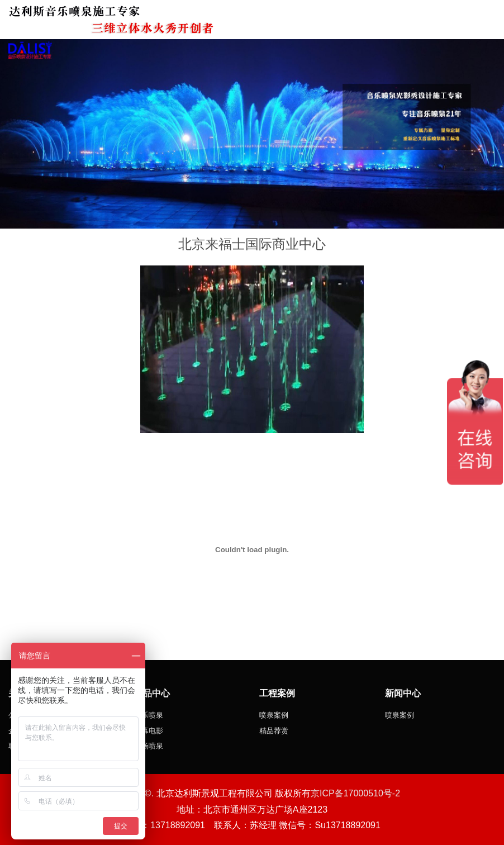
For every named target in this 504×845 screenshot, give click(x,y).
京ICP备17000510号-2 (355, 793)
